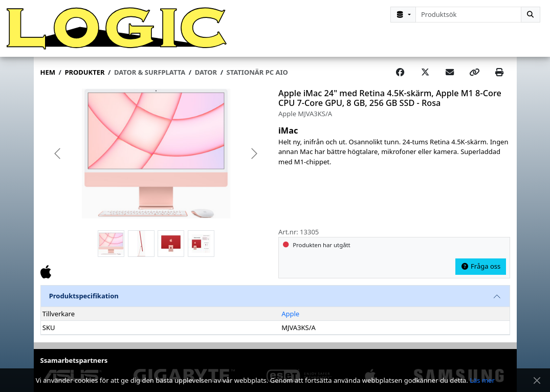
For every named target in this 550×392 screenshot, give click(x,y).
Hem (48, 72)
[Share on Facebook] (400, 73)
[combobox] (468, 15)
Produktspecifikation (84, 296)
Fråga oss (480, 266)
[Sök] (531, 15)
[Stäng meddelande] (537, 380)
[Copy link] (474, 73)
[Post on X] (425, 73)
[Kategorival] (403, 15)
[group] (156, 154)
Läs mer (482, 380)
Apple (290, 314)
